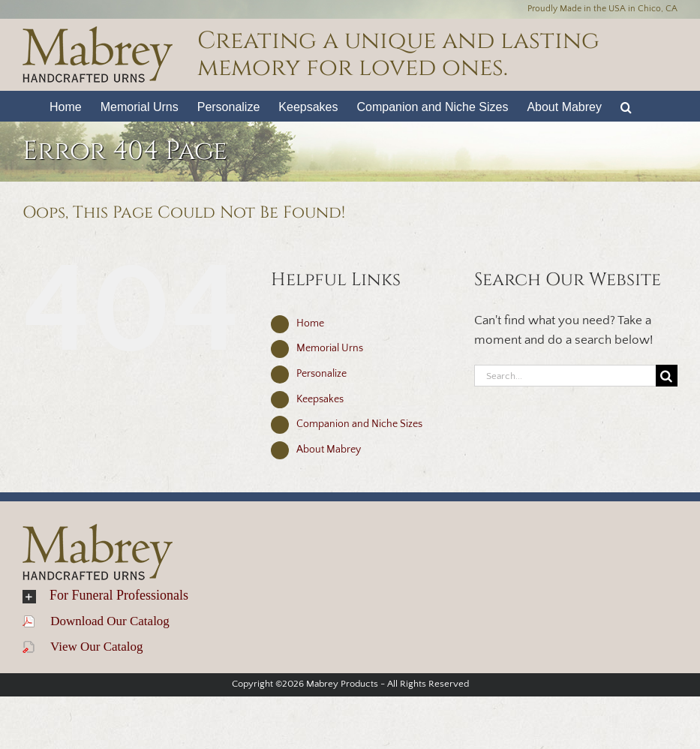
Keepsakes (320, 399)
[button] (626, 106)
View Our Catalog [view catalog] (83, 647)
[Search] (667, 376)
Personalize (321, 374)
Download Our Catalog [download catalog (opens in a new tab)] (96, 621)
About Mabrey (329, 450)
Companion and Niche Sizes (359, 424)
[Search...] (565, 376)
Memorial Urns (330, 348)
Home (310, 323)
